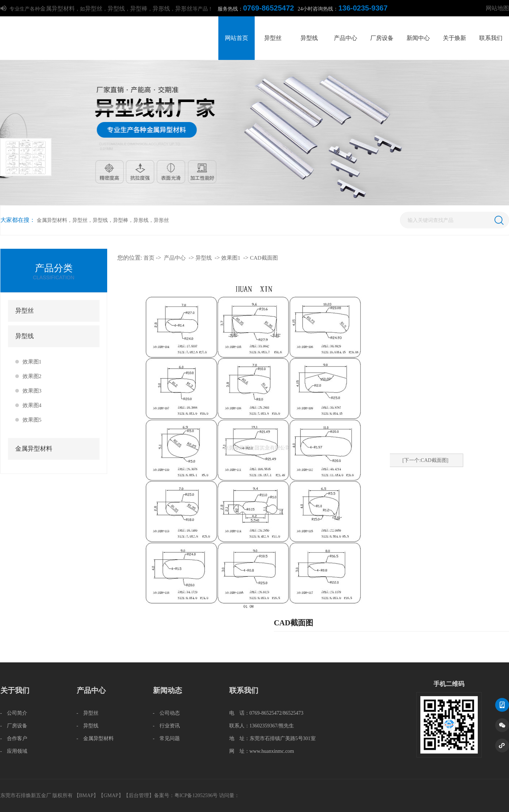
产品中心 (346, 38)
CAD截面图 (264, 258)
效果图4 (32, 405)
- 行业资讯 (167, 726)
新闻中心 (418, 38)
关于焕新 (455, 38)
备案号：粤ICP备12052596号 (186, 795)
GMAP (111, 795)
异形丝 (184, 9)
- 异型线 (88, 726)
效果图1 (32, 362)
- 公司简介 (14, 713)
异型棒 (139, 9)
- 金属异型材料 (95, 738)
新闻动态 (167, 690)
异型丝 (94, 9)
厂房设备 (382, 38)
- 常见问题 (167, 738)
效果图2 (32, 376)
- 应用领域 (14, 751)
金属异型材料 (57, 9)
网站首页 (237, 38)
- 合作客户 (14, 738)
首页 (149, 258)
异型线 (116, 9)
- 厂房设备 (14, 726)
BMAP (86, 795)
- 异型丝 (88, 713)
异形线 (161, 9)
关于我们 (15, 690)
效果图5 (32, 420)
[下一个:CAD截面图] (426, 460)
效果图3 (32, 391)
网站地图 (497, 8)
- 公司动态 (167, 713)
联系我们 (491, 38)
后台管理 (139, 795)
